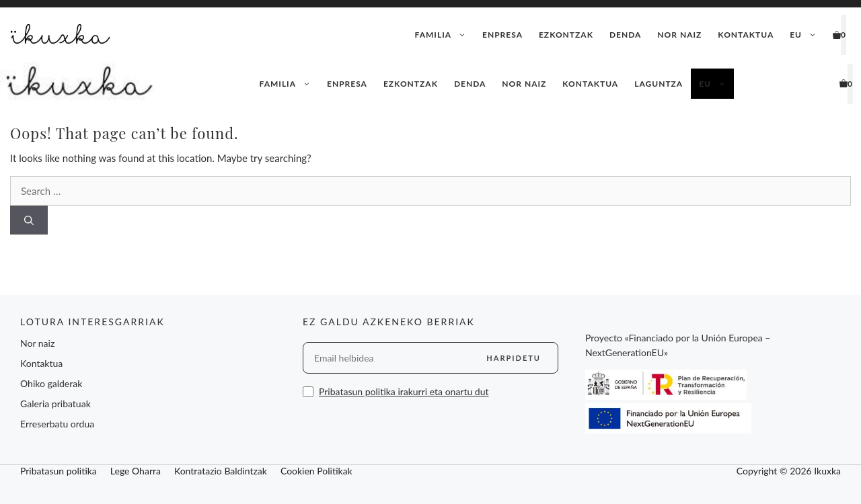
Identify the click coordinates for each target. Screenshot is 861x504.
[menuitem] (803, 35)
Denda (625, 35)
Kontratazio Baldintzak (221, 471)
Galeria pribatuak (55, 404)
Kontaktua (746, 35)
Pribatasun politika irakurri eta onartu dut (404, 391)
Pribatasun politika (59, 471)
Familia (445, 35)
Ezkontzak (566, 35)
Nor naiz (679, 35)
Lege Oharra (136, 471)
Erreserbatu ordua (57, 424)
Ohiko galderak (51, 383)
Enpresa (502, 35)
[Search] (29, 220)
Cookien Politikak (316, 471)
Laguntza (659, 84)
